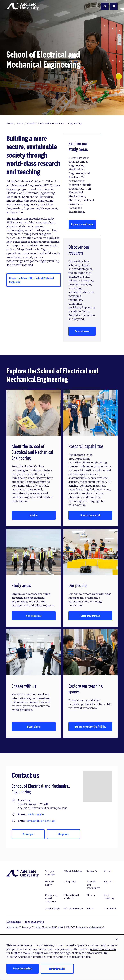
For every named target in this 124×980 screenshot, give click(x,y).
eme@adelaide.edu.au (41, 821)
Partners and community (93, 885)
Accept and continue (23, 968)
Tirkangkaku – (25, 922)
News (90, 908)
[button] (117, 940)
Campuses (70, 882)
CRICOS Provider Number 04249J (85, 927)
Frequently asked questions (51, 898)
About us (34, 515)
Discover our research (90, 515)
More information (57, 969)
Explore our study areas (82, 224)
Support (109, 882)
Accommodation (73, 908)
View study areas (34, 616)
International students (71, 897)
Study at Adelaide (50, 873)
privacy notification (103, 949)
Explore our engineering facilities (90, 727)
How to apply (49, 883)
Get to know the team (90, 616)
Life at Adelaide (73, 871)
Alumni (91, 895)
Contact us (110, 908)
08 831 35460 (36, 814)
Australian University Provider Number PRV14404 (35, 927)
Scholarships (53, 908)
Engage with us (34, 727)
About (107, 871)
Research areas (82, 331)
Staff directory (109, 897)
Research (92, 871)
